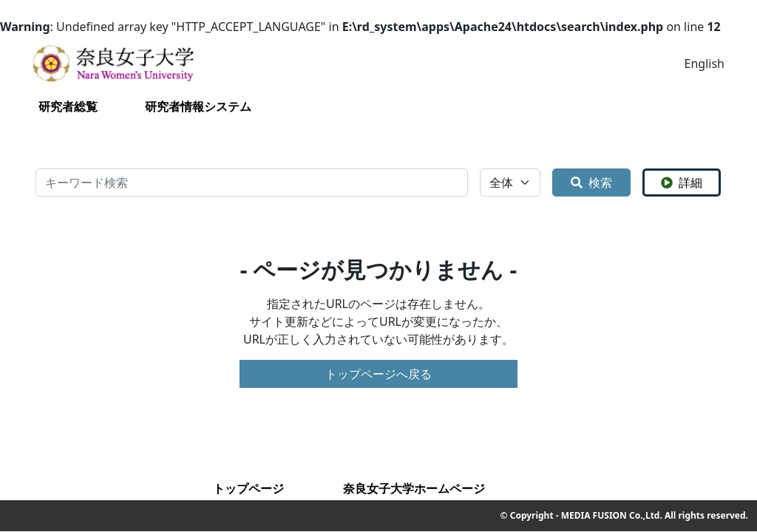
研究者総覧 (68, 106)
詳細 (682, 183)
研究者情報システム (198, 106)
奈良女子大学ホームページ (414, 488)
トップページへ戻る (378, 374)
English (705, 64)
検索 (591, 183)
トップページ (248, 488)
